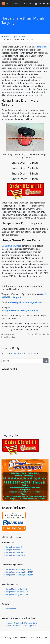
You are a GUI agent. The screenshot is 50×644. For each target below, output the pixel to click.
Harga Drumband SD (14, 550)
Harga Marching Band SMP (17, 592)
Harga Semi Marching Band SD (18, 569)
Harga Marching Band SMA (17, 594)
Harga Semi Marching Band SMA (19, 575)
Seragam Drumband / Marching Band (21, 623)
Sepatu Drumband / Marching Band (21, 626)
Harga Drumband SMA (15, 555)
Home (5, 36)
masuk (16, 353)
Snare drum (41, 47)
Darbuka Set (11, 609)
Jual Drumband (21, 36)
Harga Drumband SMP (15, 552)
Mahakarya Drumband (12, 246)
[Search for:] (22, 361)
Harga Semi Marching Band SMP (19, 572)
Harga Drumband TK (14, 547)
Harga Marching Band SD (16, 589)
